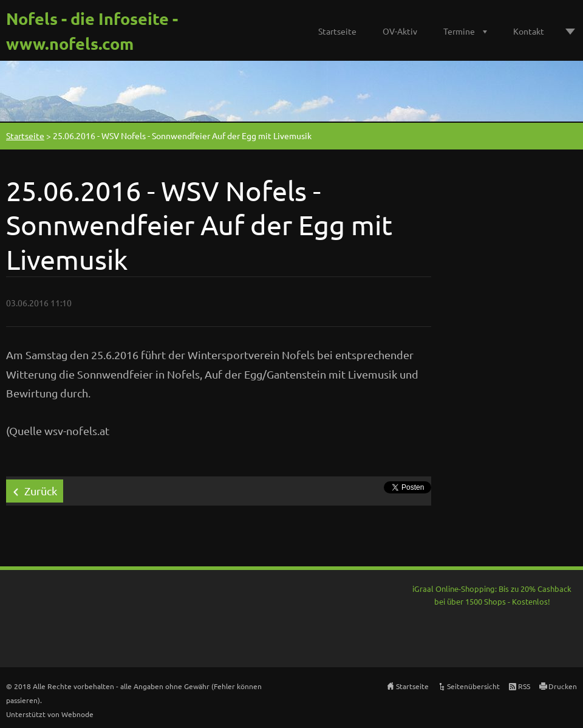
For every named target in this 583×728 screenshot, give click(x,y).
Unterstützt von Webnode (50, 714)
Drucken (563, 686)
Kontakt (529, 31)
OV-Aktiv (400, 31)
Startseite (337, 31)
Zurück (41, 491)
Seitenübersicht (473, 686)
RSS (524, 686)
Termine (459, 31)
